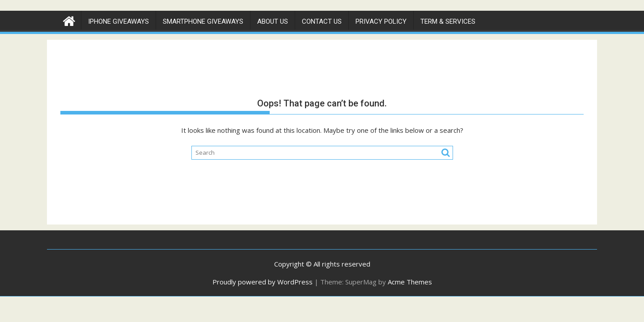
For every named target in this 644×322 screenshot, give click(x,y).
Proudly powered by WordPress (263, 282)
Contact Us (322, 21)
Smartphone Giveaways (203, 21)
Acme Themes (410, 282)
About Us (273, 21)
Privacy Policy (381, 21)
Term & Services (448, 21)
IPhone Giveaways (119, 21)
